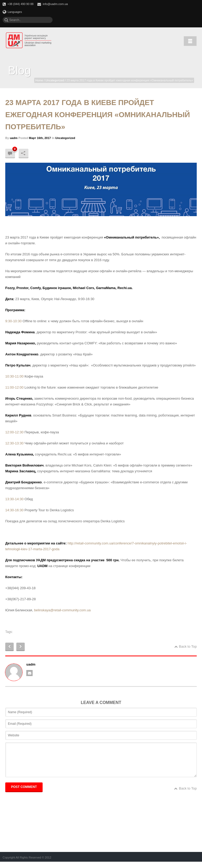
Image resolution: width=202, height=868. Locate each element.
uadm (14, 138)
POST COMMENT (24, 793)
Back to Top (186, 646)
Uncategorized (55, 80)
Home (39, 80)
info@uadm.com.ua (55, 4)
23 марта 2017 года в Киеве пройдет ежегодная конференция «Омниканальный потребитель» (98, 115)
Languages (12, 12)
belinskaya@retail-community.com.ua (62, 610)
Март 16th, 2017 (40, 138)
